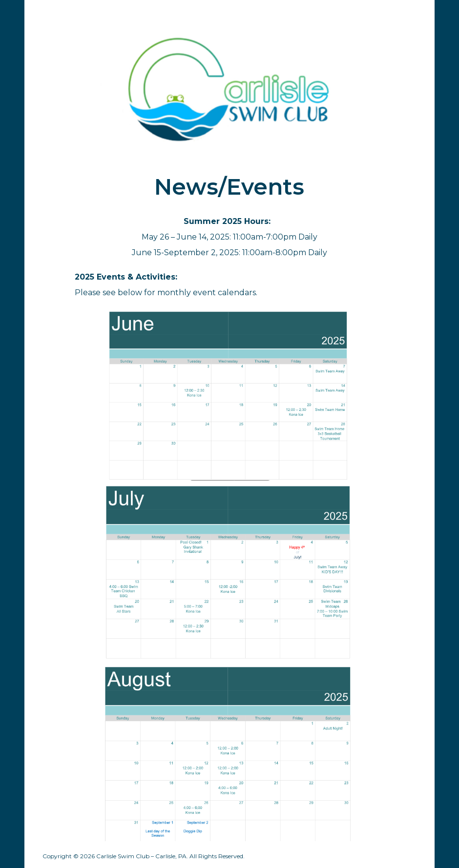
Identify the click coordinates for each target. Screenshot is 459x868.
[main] (229, 187)
